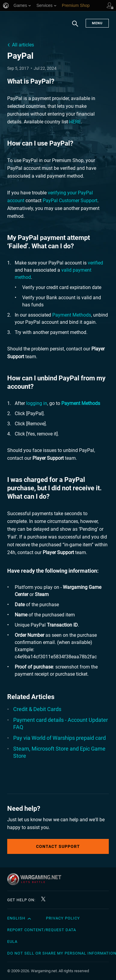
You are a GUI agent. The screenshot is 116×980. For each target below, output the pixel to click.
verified (95, 263)
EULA (12, 942)
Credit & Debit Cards (37, 709)
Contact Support (58, 846)
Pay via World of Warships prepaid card (60, 738)
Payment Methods (72, 315)
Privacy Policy (63, 918)
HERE (75, 122)
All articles (23, 45)
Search (75, 27)
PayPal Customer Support (70, 201)
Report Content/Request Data (42, 930)
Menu (97, 23)
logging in (37, 403)
